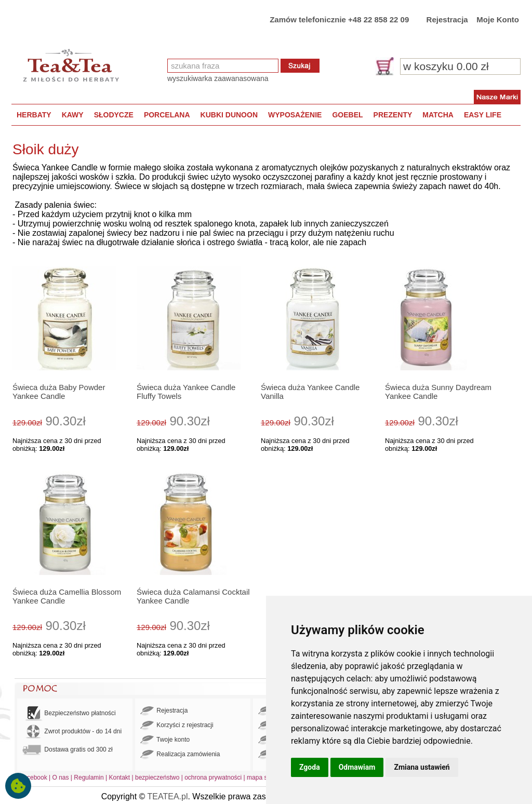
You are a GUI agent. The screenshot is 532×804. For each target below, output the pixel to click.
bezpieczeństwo (157, 778)
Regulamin (89, 778)
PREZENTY (393, 115)
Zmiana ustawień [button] (422, 767)
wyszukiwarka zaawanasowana (218, 78)
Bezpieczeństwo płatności (69, 713)
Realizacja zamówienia (180, 755)
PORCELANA (167, 115)
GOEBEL (347, 115)
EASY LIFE (483, 115)
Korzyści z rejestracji (177, 726)
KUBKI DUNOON (229, 115)
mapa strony (264, 778)
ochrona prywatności (213, 778)
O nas (61, 778)
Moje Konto (498, 19)
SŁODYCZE (114, 115)
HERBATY (34, 115)
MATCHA (438, 115)
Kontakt (119, 778)
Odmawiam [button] (357, 767)
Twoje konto (165, 740)
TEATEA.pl (168, 796)
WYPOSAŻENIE (295, 115)
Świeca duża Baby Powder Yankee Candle (59, 392)
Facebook (34, 778)
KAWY (73, 115)
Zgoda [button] (310, 767)
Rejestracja (447, 19)
